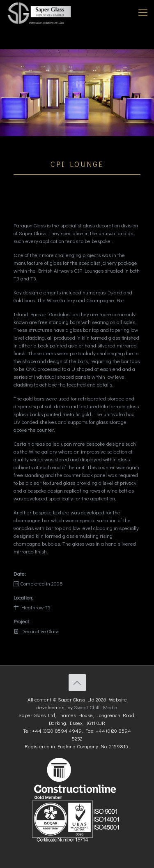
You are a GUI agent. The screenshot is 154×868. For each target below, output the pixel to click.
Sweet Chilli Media (96, 707)
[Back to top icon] (77, 683)
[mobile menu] (143, 12)
